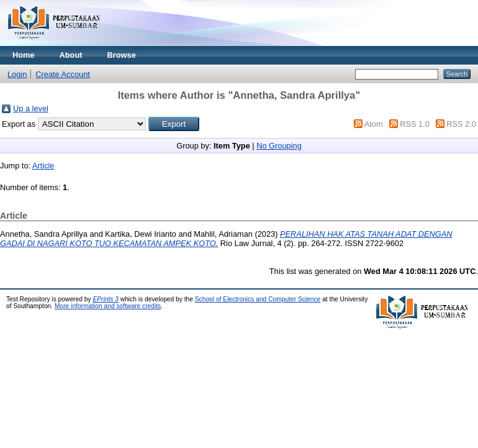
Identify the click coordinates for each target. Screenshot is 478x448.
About (71, 55)
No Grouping (279, 146)
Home (24, 55)
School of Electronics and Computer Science (258, 299)
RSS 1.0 (415, 124)
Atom (374, 124)
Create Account (63, 74)
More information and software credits (108, 306)
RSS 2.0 (461, 124)
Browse (122, 55)
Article (43, 166)
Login (17, 74)
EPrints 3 (106, 299)
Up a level (31, 108)
